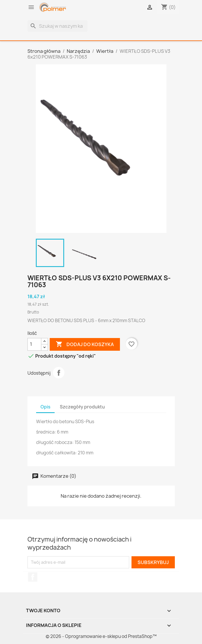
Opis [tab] (45, 407)
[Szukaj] (58, 26)
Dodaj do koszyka (85, 344)
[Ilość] (34, 344)
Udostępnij (59, 373)
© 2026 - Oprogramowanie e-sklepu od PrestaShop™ (101, 636)
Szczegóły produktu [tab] (82, 407)
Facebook (33, 577)
